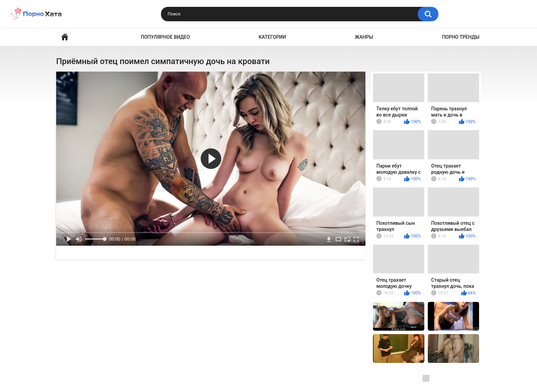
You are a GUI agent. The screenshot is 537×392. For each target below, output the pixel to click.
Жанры (364, 37)
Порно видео (65, 37)
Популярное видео (165, 37)
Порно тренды (461, 37)
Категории (272, 37)
